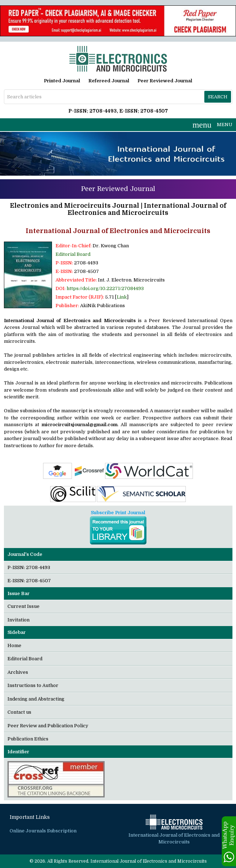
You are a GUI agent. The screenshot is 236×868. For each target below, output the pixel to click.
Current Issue (23, 606)
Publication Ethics (28, 739)
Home (14, 645)
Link (122, 297)
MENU (213, 125)
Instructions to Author (33, 685)
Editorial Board (73, 254)
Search (218, 97)
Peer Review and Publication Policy (48, 726)
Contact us (19, 712)
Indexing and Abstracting (36, 699)
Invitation (19, 620)
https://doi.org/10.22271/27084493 (105, 288)
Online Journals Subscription (43, 831)
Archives (18, 672)
